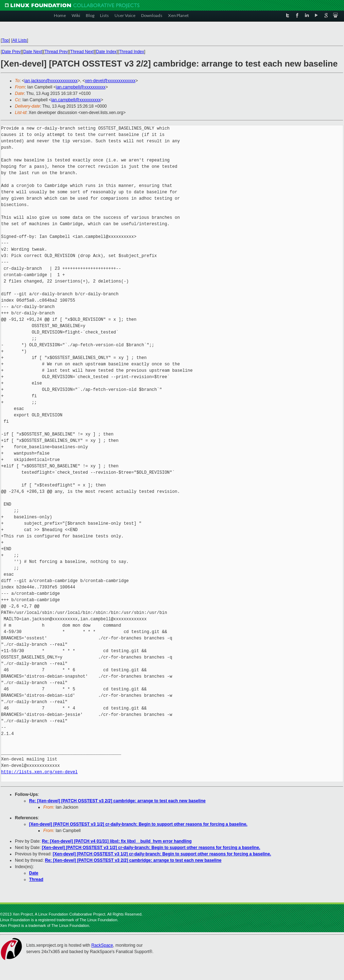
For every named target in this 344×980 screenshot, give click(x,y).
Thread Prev (56, 52)
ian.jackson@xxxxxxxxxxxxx (51, 81)
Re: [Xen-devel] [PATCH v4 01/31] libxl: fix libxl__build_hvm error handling (117, 841)
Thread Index (132, 52)
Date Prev (11, 52)
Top (5, 40)
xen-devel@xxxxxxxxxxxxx (110, 81)
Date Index (106, 52)
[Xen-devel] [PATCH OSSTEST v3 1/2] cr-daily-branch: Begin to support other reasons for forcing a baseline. (138, 824)
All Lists (20, 40)
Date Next (32, 52)
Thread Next (82, 52)
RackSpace (102, 945)
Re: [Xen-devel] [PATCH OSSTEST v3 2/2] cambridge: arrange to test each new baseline (117, 801)
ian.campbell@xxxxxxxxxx (81, 87)
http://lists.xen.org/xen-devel (39, 772)
